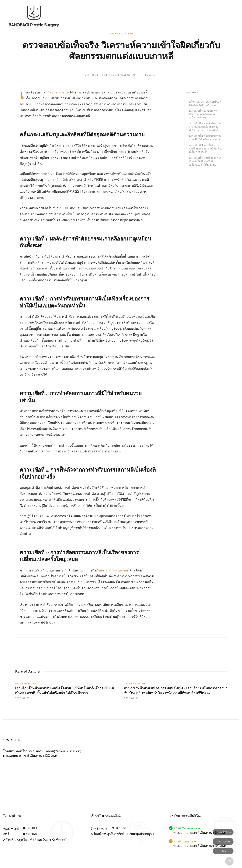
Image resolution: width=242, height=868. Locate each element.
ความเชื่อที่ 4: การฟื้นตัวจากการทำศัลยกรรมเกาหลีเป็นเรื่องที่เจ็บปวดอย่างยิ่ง (206, 149)
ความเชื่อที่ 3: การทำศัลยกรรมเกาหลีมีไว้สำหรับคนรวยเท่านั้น (206, 138)
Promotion (223, 842)
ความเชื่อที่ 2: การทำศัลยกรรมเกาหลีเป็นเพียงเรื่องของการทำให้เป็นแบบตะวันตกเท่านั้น (205, 127)
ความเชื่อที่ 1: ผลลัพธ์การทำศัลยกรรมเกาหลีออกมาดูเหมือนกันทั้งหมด (204, 114)
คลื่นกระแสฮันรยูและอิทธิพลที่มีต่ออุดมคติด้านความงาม (205, 103)
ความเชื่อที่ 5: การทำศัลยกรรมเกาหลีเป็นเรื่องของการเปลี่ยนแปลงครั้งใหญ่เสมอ (205, 161)
